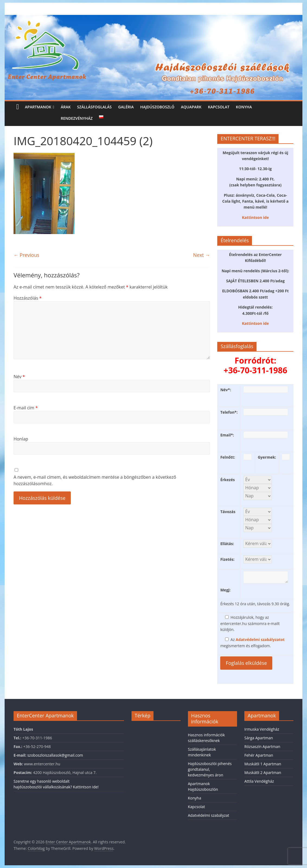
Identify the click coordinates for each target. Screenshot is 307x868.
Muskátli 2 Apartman (263, 773)
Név (19, 377)
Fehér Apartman (259, 755)
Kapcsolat (219, 107)
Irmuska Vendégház (262, 729)
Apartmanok (38, 107)
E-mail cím (26, 408)
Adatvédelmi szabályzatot (260, 639)
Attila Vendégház (259, 781)
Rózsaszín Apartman (262, 746)
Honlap (21, 439)
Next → (202, 255)
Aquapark (191, 107)
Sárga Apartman (259, 738)
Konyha (244, 107)
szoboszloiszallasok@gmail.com (55, 755)
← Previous (26, 255)
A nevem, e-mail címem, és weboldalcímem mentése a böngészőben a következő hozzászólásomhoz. (95, 480)
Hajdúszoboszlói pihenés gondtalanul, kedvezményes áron (210, 769)
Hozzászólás (28, 298)
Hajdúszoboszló (157, 107)
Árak (66, 107)
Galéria (126, 107)
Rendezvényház (77, 118)
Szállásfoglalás (94, 107)
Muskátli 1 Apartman (263, 764)
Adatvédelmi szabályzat (209, 815)
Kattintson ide (255, 217)
